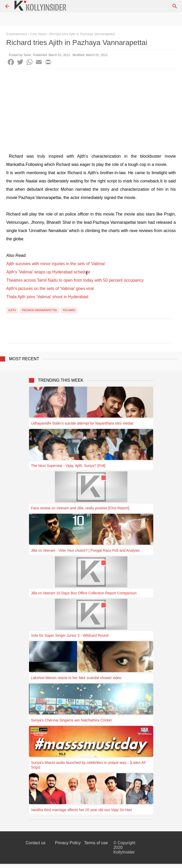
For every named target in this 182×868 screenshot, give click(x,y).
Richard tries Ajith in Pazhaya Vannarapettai (82, 34)
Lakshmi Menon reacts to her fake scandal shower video (76, 678)
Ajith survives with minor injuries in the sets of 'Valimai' (56, 264)
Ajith (12, 310)
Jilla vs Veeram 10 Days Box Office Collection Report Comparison (84, 593)
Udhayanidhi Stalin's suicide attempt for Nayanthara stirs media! (82, 423)
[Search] (175, 6)
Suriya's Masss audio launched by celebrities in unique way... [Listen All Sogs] (88, 765)
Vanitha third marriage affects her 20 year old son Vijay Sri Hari (82, 810)
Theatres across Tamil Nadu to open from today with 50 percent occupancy (75, 280)
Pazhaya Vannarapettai (39, 310)
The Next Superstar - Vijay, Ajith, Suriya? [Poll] (68, 466)
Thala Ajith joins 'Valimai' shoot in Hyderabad (47, 297)
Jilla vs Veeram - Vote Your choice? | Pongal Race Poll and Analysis (85, 550)
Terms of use (96, 843)
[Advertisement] (91, 108)
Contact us (35, 843)
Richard (69, 310)
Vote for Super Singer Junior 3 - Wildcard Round (70, 635)
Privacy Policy (68, 843)
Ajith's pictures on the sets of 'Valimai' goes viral (50, 289)
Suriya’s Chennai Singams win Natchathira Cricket (71, 720)
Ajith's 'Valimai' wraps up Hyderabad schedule (48, 272)
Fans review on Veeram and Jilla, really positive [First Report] (80, 508)
